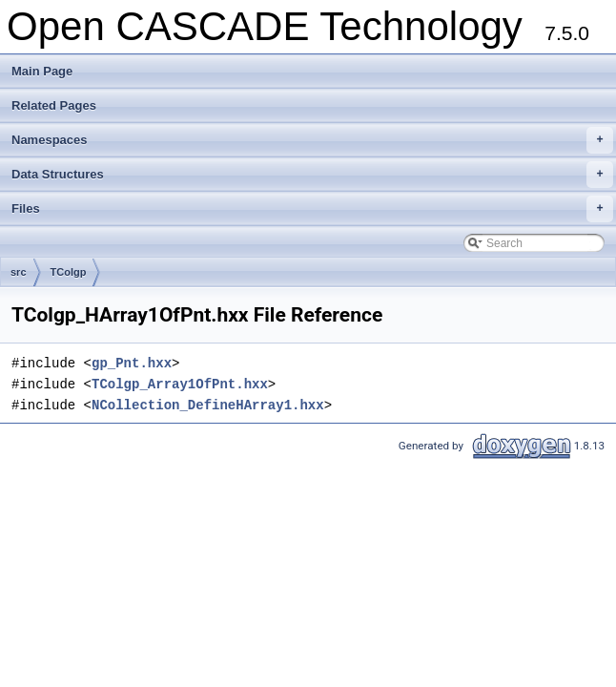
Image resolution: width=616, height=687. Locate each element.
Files (312, 209)
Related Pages (54, 105)
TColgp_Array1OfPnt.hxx (180, 384)
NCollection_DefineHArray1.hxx (208, 405)
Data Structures (312, 175)
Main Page (42, 71)
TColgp (69, 272)
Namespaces (312, 140)
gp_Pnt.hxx (132, 363)
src (19, 272)
